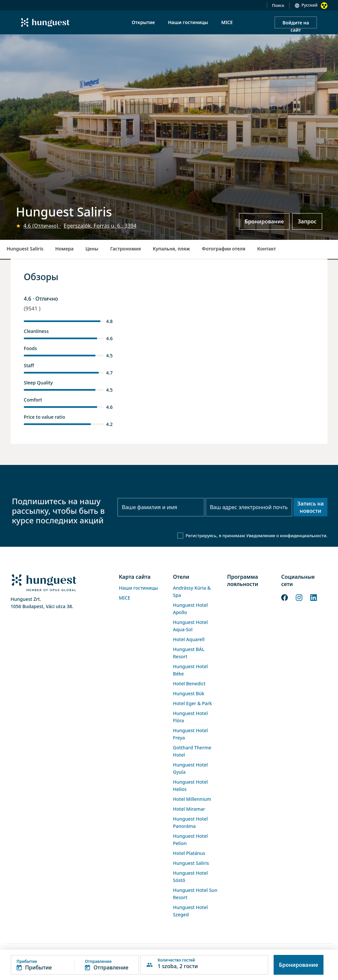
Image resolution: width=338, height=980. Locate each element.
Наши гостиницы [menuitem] (188, 22)
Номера (64, 249)
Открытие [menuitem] (143, 22)
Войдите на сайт (296, 24)
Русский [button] (310, 5)
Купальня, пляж (171, 249)
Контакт (267, 249)
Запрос (307, 221)
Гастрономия (126, 249)
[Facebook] (285, 597)
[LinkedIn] (314, 597)
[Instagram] (299, 597)
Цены (92, 249)
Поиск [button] (278, 5)
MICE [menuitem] (227, 22)
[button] (75, 965)
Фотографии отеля (223, 249)
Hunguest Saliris (25, 249)
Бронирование (264, 221)
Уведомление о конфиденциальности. (287, 536)
